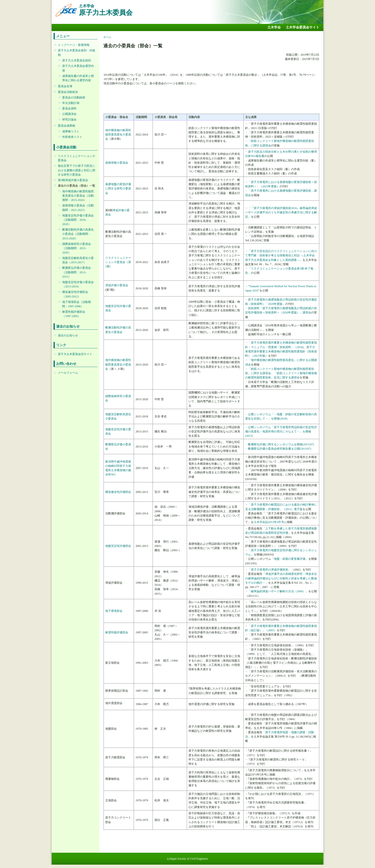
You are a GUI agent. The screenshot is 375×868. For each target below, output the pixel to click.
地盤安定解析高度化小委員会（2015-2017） (78, 260)
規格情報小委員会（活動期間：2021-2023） (78, 208)
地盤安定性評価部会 (118, 546)
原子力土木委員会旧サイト (75, 354)
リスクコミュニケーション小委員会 (77, 158)
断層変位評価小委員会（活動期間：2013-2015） (77, 272)
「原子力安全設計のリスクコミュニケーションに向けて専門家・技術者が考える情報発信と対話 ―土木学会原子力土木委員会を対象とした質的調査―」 (281, 255)
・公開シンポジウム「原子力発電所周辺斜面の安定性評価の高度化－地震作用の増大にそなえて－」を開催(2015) (281, 431)
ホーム (107, 37)
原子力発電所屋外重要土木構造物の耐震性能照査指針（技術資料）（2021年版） (281, 351)
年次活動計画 (71, 103)
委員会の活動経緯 (74, 97)
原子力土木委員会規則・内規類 (77, 53)
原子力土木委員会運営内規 (78, 68)
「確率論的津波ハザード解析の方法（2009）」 (278, 591)
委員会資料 (69, 108)
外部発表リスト (72, 137)
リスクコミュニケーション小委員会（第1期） (118, 262)
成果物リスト (71, 131)
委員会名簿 (65, 86)
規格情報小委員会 (117, 163)
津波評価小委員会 (117, 285)
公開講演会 (69, 114)
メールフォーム (68, 373)
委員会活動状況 (68, 92)
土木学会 (274, 27)
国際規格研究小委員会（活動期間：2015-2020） (77, 248)
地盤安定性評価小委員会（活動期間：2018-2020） (78, 220)
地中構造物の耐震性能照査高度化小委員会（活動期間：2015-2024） (78, 196)
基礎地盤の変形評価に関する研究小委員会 (118, 189)
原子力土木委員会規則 (77, 60)
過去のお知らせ (68, 335)
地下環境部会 (114, 611)
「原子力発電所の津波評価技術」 (270, 570)
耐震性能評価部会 (117, 632)
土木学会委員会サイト (303, 27)
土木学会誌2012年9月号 (269, 522)
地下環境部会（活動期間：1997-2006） (77, 304)
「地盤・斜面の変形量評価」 (290, 559)
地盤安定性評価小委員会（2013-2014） (78, 284)
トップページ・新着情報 (74, 45)
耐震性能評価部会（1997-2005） (74, 314)
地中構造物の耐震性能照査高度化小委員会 (118, 135)
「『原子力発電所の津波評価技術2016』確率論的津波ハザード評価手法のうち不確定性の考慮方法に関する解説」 (281, 212)
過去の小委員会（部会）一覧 (77, 186)
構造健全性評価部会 (118, 492)
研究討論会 (69, 119)
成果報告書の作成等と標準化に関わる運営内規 (78, 78)
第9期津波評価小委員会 (73, 180)
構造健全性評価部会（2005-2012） (75, 294)
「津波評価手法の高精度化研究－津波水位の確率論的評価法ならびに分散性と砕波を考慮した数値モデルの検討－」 (281, 578)
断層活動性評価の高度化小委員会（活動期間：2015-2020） (78, 234)
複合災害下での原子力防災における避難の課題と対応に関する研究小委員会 (77, 170)
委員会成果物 (66, 126)
